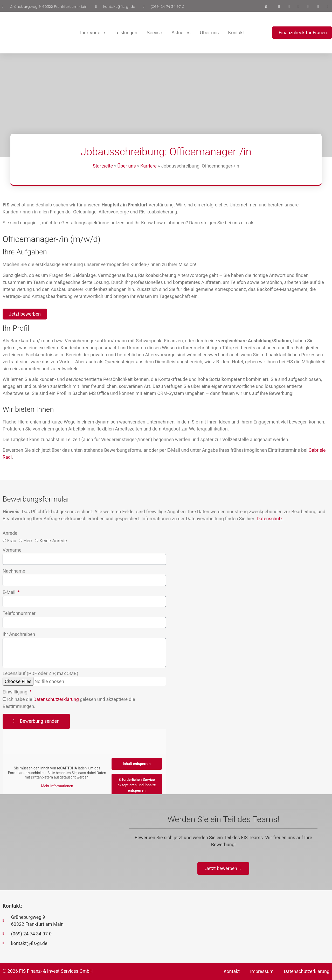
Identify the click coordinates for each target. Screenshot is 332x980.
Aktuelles (181, 33)
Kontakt (236, 33)
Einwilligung (16, 692)
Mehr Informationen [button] (57, 786)
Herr (28, 541)
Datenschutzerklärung (56, 699)
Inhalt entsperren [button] (137, 764)
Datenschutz (269, 519)
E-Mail (10, 592)
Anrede (10, 534)
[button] (266, 6)
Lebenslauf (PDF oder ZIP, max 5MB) (40, 674)
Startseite (103, 166)
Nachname (14, 571)
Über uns (209, 33)
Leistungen (126, 33)
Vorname (12, 550)
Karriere (148, 166)
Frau (12, 541)
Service (154, 33)
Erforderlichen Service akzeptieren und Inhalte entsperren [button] (137, 785)
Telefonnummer (19, 613)
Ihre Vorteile (93, 33)
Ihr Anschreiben (19, 634)
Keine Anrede (53, 541)
